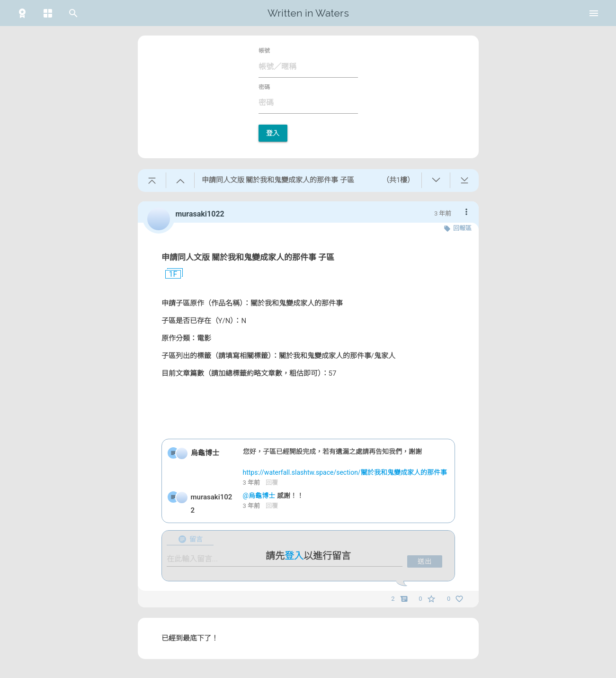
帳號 (264, 51)
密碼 (264, 87)
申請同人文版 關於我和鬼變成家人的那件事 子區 (248, 257)
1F (170, 274)
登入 (273, 133)
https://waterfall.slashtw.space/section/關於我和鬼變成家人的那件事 (345, 472)
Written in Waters (308, 13)
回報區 (462, 228)
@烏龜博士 (260, 496)
